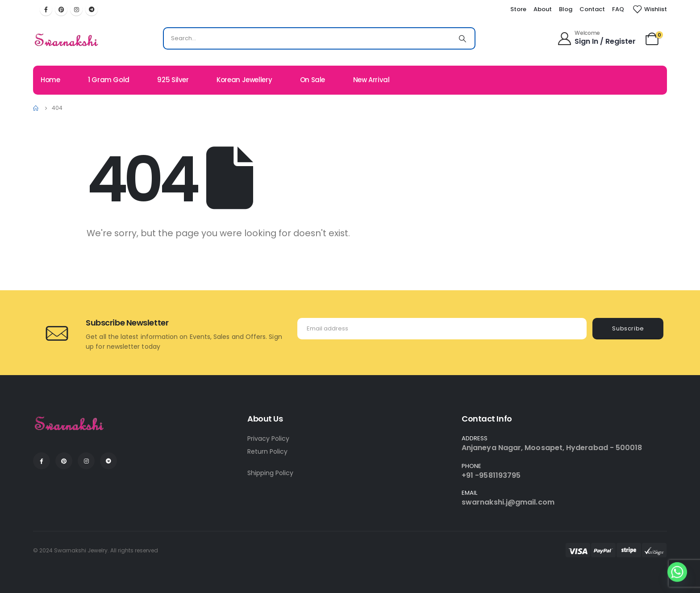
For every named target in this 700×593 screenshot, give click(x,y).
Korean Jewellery (244, 80)
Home (50, 80)
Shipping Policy (270, 473)
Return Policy (267, 451)
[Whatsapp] (677, 572)
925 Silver (173, 80)
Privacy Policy (268, 438)
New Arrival (371, 80)
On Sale (312, 80)
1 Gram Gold (109, 80)
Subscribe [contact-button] (628, 328)
